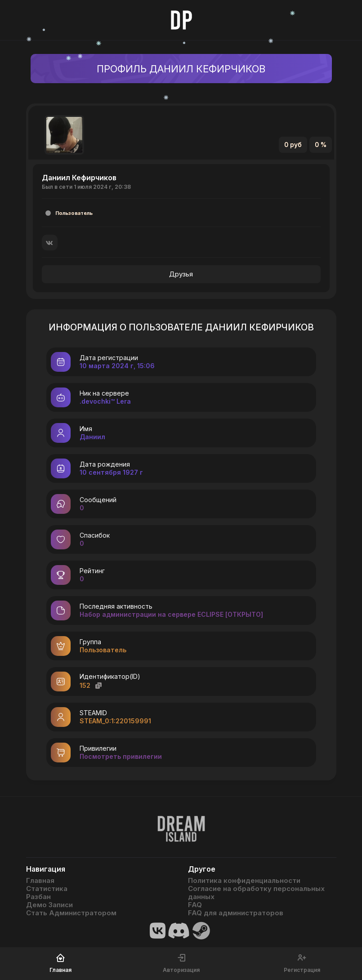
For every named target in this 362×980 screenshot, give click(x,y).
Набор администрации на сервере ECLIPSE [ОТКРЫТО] (171, 614)
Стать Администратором (71, 913)
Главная (40, 881)
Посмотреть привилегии (121, 756)
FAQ (195, 905)
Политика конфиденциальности (244, 881)
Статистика (47, 889)
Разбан (38, 897)
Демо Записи (49, 905)
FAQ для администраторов (236, 913)
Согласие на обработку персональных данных (256, 893)
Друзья (181, 274)
